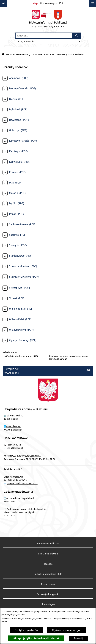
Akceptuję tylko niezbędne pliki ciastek (36, 638)
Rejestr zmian (48, 584)
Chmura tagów (48, 604)
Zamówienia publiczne (48, 544)
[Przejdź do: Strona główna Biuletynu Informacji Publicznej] (3, 55)
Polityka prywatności (26, 630)
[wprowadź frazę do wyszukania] (44, 36)
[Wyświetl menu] (93, 3)
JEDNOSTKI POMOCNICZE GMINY (48, 54)
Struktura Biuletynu (48, 554)
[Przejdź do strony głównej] (48, 20)
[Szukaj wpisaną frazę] (77, 36)
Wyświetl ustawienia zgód (67, 630)
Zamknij (78, 638)
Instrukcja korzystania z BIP (48, 574)
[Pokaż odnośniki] (3, 3)
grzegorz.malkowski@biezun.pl (22, 483)
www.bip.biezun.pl (13, 430)
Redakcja (48, 564)
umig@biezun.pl (15, 448)
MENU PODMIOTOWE (17, 54)
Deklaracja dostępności (48, 594)
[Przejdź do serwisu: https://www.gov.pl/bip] (48, 3)
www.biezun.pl (14, 426)
